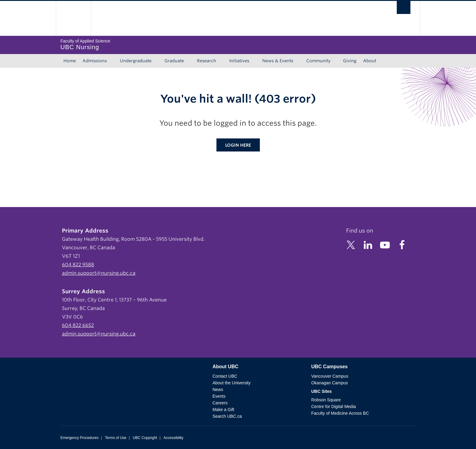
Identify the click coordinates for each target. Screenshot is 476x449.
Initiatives (239, 61)
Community (318, 61)
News (218, 389)
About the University (231, 383)
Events (219, 396)
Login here (238, 145)
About (370, 61)
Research (207, 61)
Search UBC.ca (227, 416)
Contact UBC (225, 376)
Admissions (95, 61)
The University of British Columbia (73, 18)
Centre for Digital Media (333, 406)
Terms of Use (116, 438)
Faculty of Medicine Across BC (340, 413)
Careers (220, 403)
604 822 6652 (78, 325)
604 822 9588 (78, 265)
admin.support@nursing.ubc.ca (99, 273)
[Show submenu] (113, 61)
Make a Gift (223, 410)
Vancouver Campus (330, 376)
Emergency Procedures (79, 438)
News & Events (278, 61)
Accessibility (173, 438)
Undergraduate (136, 61)
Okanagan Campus (330, 383)
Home (70, 61)
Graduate (174, 61)
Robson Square (326, 400)
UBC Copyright (145, 438)
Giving (350, 61)
